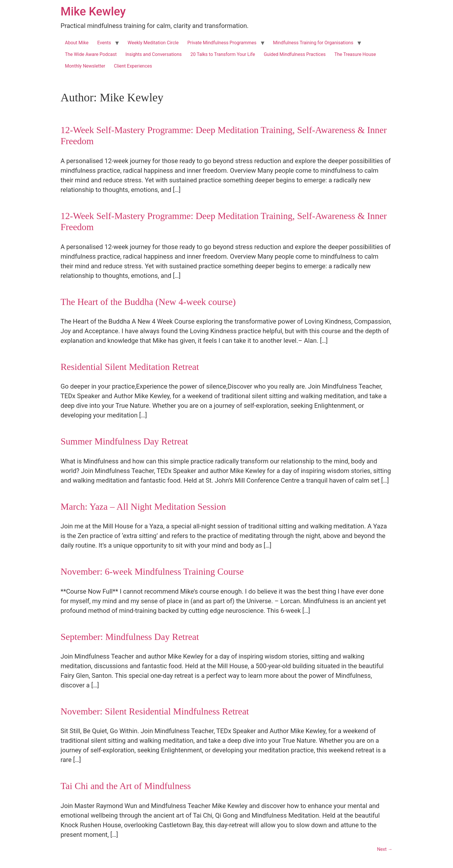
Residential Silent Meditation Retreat (130, 367)
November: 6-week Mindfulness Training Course (152, 571)
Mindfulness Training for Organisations (313, 43)
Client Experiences (133, 66)
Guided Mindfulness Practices (295, 54)
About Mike (77, 43)
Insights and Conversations (154, 54)
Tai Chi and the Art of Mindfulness (126, 786)
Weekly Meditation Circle (153, 43)
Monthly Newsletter (85, 66)
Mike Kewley (93, 12)
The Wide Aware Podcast (91, 54)
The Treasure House (355, 54)
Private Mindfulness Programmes (222, 43)
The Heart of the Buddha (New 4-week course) (148, 302)
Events (104, 43)
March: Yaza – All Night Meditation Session (143, 507)
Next (385, 849)
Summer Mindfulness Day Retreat (124, 441)
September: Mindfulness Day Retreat (130, 637)
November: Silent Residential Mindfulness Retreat (155, 711)
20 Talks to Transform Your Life (223, 54)
